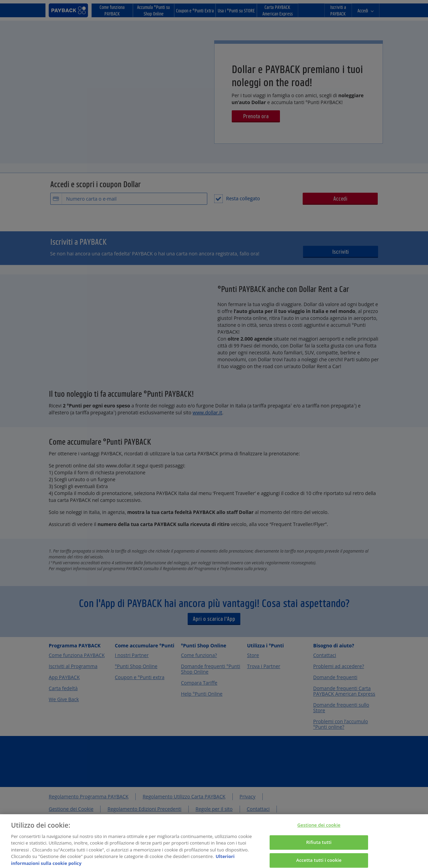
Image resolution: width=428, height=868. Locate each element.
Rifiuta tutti (319, 847)
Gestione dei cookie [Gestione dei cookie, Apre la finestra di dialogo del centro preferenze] (319, 829)
